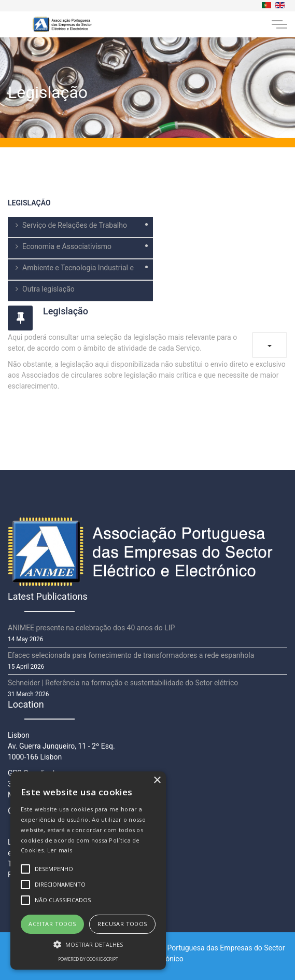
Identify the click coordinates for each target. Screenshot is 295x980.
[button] (88, 944)
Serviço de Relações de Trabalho (75, 225)
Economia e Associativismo (67, 246)
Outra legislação (48, 289)
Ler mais (60, 850)
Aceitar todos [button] (52, 924)
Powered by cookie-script (88, 959)
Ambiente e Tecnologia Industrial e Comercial (71, 272)
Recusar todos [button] (122, 924)
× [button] (157, 781)
